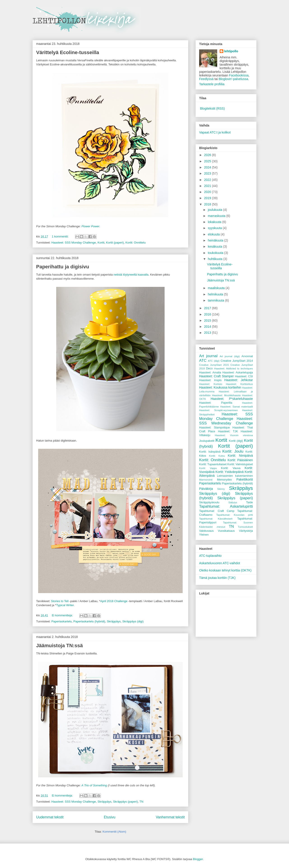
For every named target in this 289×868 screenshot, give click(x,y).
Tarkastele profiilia (212, 84)
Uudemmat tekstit (50, 817)
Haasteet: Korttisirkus (239, 384)
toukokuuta (216, 253)
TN (141, 802)
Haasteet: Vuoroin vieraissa (234, 435)
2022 (208, 180)
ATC (203, 360)
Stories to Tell (60, 601)
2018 (208, 204)
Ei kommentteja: (63, 615)
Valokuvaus (206, 531)
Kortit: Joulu (233, 451)
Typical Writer (65, 605)
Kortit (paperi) (115, 243)
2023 (208, 173)
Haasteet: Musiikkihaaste (226, 395)
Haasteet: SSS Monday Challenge (73, 243)
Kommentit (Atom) (114, 832)
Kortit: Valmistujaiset (240, 464)
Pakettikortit (245, 479)
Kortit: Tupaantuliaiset (213, 464)
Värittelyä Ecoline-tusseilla (68, 52)
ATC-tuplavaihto (210, 556)
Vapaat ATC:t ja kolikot (215, 132)
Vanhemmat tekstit (170, 817)
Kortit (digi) (236, 441)
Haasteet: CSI (244, 376)
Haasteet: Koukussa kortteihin (220, 387)
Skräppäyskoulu (209, 502)
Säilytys (233, 502)
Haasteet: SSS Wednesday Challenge (226, 421)
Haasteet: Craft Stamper (216, 376)
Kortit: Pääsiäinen (240, 460)
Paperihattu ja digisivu (63, 267)
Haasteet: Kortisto (211, 384)
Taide (249, 502)
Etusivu (110, 817)
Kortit (101, 243)
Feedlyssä (206, 79)
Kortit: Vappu (208, 468)
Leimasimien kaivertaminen (235, 476)
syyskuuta (215, 228)
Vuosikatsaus (226, 531)
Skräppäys (114, 621)
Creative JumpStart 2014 (237, 361)
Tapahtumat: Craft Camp (217, 511)
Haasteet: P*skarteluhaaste (232, 399)
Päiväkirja (206, 489)
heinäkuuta (216, 240)
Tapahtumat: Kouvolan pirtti (235, 515)
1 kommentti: (61, 236)
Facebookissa (239, 75)
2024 (208, 167)
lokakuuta (215, 222)
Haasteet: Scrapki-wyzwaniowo (218, 410)
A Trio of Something (94, 785)
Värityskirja (246, 531)
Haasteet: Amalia (210, 373)
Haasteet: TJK (228, 431)
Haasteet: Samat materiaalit (237, 407)
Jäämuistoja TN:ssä (59, 646)
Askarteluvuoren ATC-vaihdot (220, 563)
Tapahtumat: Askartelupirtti (226, 506)
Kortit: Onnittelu (136, 243)
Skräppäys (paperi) (126, 802)
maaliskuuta (217, 288)
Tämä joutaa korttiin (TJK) (217, 578)
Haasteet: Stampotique (214, 428)
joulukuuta (215, 210)
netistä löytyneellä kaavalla (131, 275)
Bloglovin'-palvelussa (233, 79)
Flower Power (90, 226)
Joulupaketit (207, 441)
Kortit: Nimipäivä (240, 456)
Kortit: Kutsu (217, 456)
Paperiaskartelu (61, 621)
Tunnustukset (245, 527)
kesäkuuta (215, 246)
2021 (208, 186)
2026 (208, 155)
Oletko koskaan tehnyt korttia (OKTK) (225, 570)
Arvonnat (247, 356)
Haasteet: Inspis (210, 380)
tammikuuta (216, 300)
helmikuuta (216, 294)
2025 (208, 161)
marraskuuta (217, 216)
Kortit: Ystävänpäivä (230, 472)
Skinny (221, 489)
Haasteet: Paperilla (216, 403)
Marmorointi (206, 480)
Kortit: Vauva (231, 468)
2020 (208, 192)
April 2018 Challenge (114, 601)
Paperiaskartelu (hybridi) (89, 621)
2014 (208, 327)
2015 (208, 320)
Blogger (198, 859)
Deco (209, 368)
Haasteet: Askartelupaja (238, 373)
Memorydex (224, 480)
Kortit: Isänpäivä (210, 452)
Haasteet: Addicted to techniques (233, 368)
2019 (208, 198)
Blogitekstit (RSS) (212, 108)
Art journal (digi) (230, 356)
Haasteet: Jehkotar (239, 380)
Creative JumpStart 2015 (214, 365)
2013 (208, 333)
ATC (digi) (214, 361)
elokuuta (214, 234)
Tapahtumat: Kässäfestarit (216, 519)
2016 (208, 314)
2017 (208, 308)
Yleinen (204, 535)
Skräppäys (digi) (133, 621)
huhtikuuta (216, 259)
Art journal (208, 356)
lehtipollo (231, 51)
